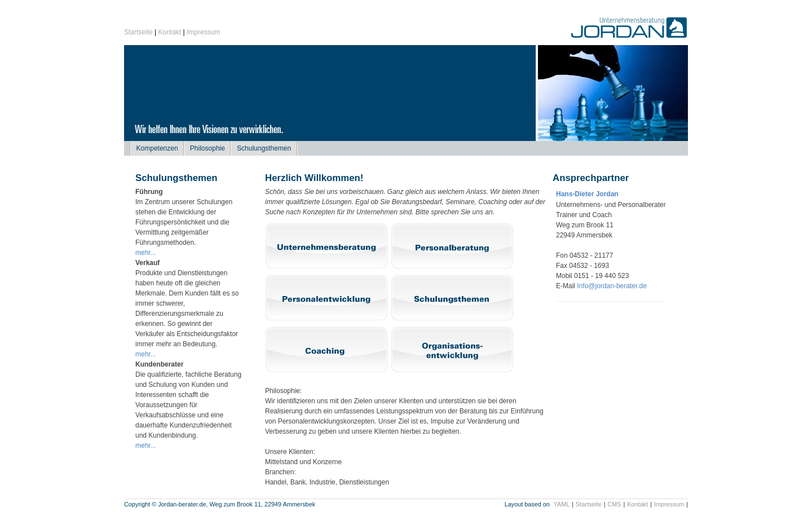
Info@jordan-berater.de (612, 286)
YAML (562, 504)
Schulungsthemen (264, 148)
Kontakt (170, 32)
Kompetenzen (157, 148)
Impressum (203, 32)
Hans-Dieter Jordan (587, 194)
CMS (615, 504)
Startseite (138, 32)
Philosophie (208, 148)
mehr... (146, 253)
